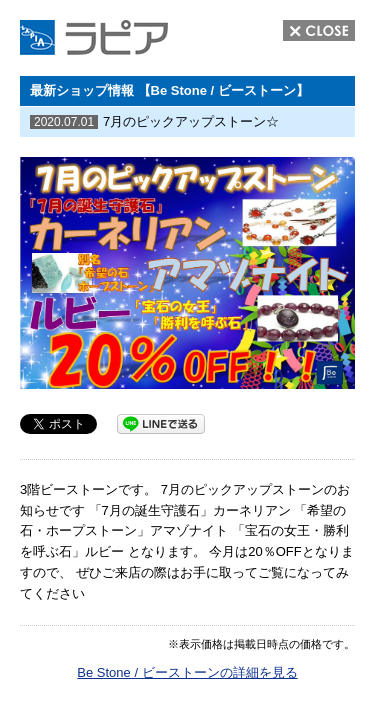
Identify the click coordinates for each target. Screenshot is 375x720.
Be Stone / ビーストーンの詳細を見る (187, 672)
